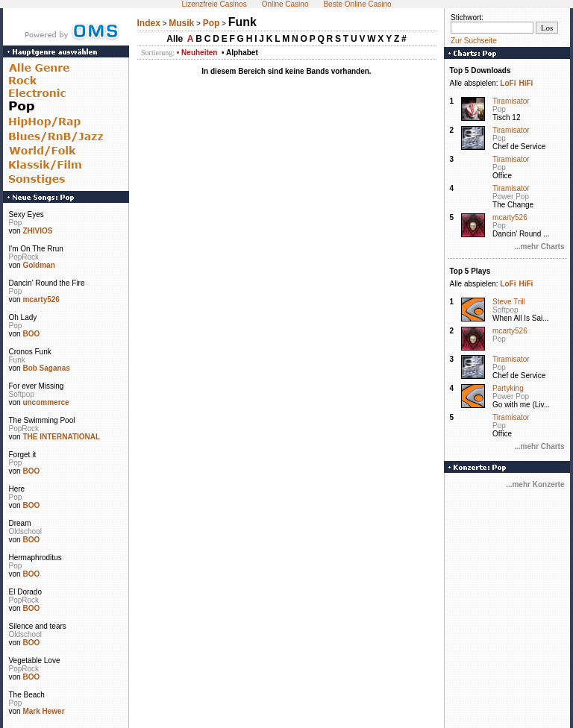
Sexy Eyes (26, 214)
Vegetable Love (35, 660)
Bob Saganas (46, 368)
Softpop (22, 394)
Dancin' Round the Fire (47, 283)
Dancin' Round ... (521, 234)
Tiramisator (511, 101)
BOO (31, 334)
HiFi (526, 83)
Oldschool (25, 531)
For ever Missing (37, 386)
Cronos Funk (30, 352)
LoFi (508, 83)
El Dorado (25, 592)
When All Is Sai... (521, 318)
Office (502, 176)
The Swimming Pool (42, 420)
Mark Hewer (43, 711)
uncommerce (46, 402)
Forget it (23, 455)
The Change (513, 205)
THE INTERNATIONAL (61, 437)
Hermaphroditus (35, 558)
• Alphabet (240, 53)
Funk (17, 360)
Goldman (38, 265)
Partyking (508, 388)
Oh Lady (23, 317)
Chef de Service (519, 147)
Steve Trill (509, 302)
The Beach (27, 695)
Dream (20, 523)
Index (149, 23)
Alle (175, 39)
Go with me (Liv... (521, 405)
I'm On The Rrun (36, 249)
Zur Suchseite (474, 41)
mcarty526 (41, 299)
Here (17, 489)
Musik (181, 23)
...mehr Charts (539, 247)
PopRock (24, 257)
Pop (16, 223)
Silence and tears (38, 626)
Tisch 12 (506, 117)
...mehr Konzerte (535, 484)
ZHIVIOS (37, 231)
